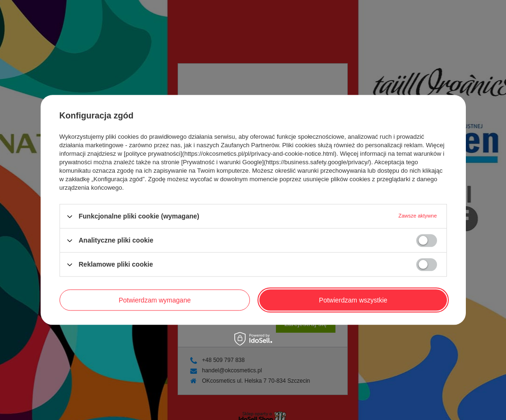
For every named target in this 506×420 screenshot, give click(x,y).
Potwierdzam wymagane (155, 300)
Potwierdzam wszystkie (353, 300)
